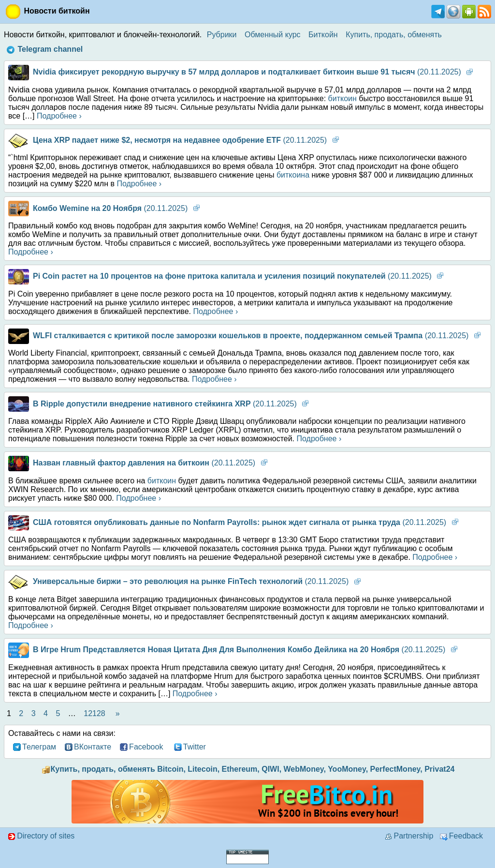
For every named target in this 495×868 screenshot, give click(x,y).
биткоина (293, 175)
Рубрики (222, 35)
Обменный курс (273, 35)
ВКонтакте (87, 747)
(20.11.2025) (235, 72)
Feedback (461, 836)
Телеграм (34, 747)
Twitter (189, 747)
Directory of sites (41, 836)
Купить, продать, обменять (394, 35)
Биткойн (323, 35)
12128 (95, 713)
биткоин (342, 98)
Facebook (142, 747)
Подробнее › (59, 116)
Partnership (408, 836)
